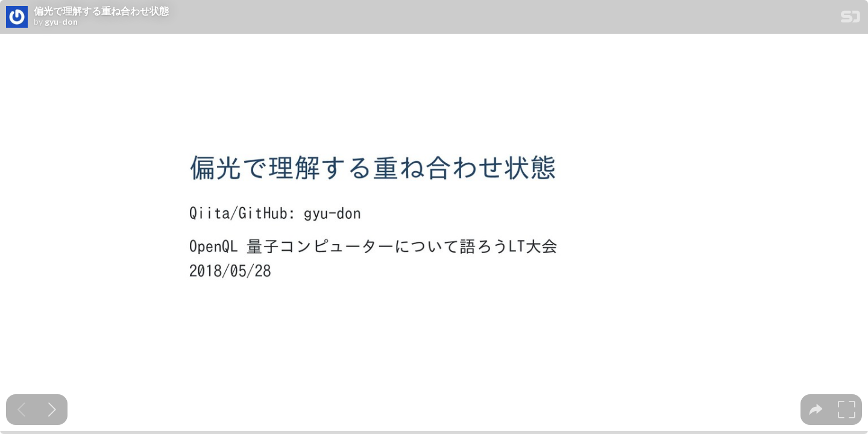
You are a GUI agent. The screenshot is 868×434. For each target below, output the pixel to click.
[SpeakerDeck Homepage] (851, 19)
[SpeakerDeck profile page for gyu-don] (17, 17)
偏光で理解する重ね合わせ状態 (101, 11)
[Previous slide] (21, 410)
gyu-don (61, 22)
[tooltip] (816, 410)
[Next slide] (52, 410)
